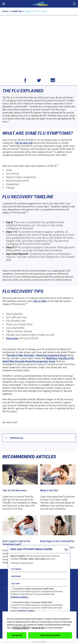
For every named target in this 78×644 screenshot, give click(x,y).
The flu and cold (24, 143)
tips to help (40, 301)
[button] (17, 438)
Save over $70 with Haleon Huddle (31, 549)
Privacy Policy (21, 628)
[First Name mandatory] (39, 569)
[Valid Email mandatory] (39, 576)
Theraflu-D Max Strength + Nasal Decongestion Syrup (36, 355)
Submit (74, 4)
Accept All (17, 635)
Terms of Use (38, 628)
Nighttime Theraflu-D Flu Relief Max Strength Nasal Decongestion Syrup (38, 360)
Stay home (12, 338)
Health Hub (17, 11)
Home (5, 11)
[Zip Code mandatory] (39, 583)
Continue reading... (20, 597)
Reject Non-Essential (50, 635)
